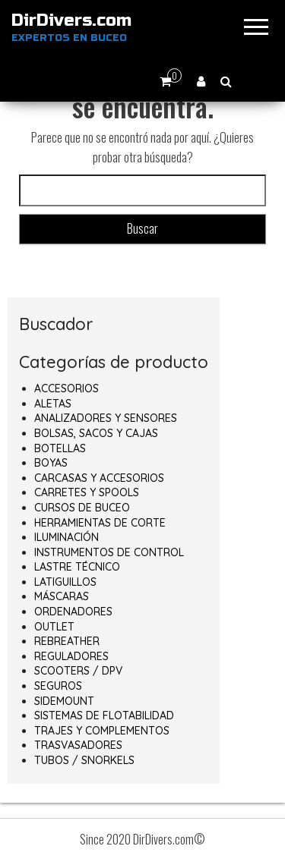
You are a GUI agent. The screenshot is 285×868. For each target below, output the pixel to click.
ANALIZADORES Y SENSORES (106, 418)
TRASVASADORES (78, 745)
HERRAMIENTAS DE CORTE (100, 523)
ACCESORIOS (66, 388)
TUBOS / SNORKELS (84, 760)
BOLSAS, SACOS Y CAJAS (96, 433)
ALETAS (53, 404)
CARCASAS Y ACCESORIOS (99, 478)
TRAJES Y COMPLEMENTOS (102, 731)
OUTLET (54, 627)
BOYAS (51, 463)
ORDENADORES (73, 612)
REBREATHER (67, 641)
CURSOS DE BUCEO (82, 508)
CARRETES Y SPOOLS (87, 492)
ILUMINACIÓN (66, 537)
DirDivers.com (71, 20)
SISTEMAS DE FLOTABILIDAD (104, 715)
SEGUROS (58, 686)
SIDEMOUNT (64, 701)
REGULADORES (71, 656)
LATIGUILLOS (65, 582)
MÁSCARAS (62, 596)
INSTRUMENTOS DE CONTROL (109, 552)
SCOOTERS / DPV (78, 671)
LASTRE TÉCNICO (77, 567)
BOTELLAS (60, 448)
